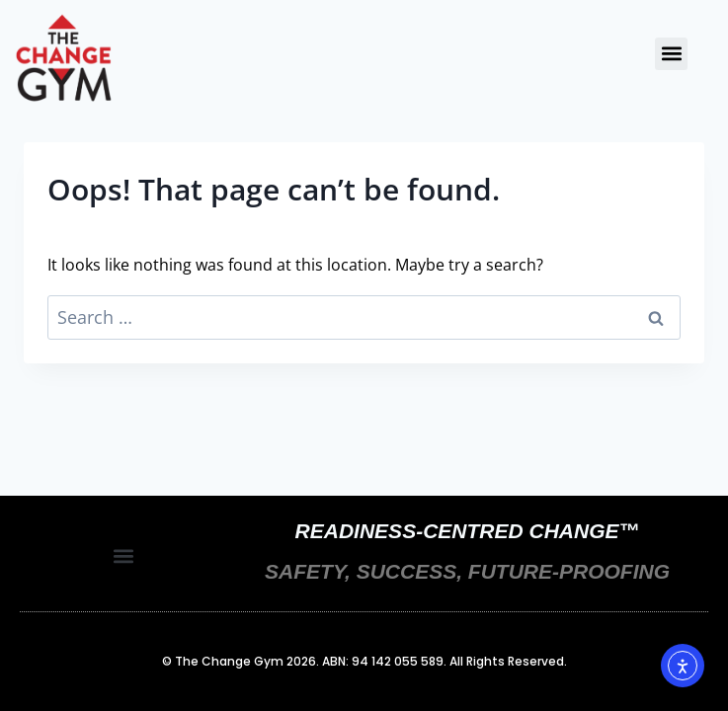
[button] (671, 54)
